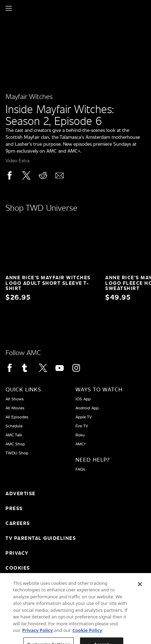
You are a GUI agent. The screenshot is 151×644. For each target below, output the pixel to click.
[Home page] (21, 8)
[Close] (140, 595)
